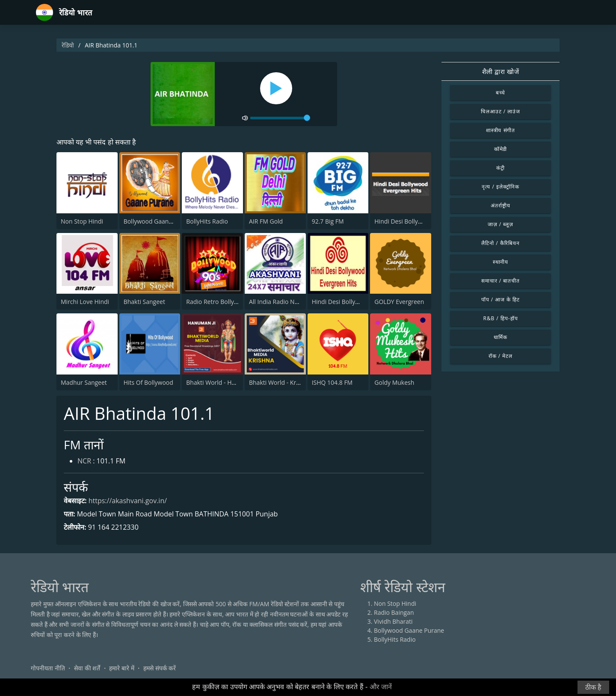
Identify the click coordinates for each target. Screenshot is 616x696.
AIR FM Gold (266, 221)
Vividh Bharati (393, 621)
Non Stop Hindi (82, 221)
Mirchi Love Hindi (85, 302)
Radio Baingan (394, 612)
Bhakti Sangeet (144, 302)
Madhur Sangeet (84, 382)
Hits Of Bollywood (148, 382)
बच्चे (501, 93)
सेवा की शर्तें (87, 668)
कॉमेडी (501, 149)
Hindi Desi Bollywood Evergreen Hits (425, 221)
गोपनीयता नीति (48, 668)
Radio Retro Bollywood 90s (223, 302)
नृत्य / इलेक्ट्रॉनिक (500, 187)
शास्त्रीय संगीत (501, 130)
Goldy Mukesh (394, 382)
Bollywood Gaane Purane (159, 221)
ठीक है (593, 687)
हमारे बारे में (121, 668)
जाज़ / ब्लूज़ (500, 224)
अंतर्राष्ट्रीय (500, 205)
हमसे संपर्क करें (160, 668)
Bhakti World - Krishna (280, 382)
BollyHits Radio (207, 221)
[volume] (280, 118)
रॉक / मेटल (500, 356)
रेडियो (68, 45)
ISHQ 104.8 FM (332, 382)
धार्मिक (500, 337)
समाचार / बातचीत (500, 281)
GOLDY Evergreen (399, 302)
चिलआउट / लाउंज (500, 111)
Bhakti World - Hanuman (220, 382)
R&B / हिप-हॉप (501, 318)
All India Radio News (277, 302)
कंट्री (500, 168)
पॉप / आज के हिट (500, 299)
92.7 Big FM (328, 221)
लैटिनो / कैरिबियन (500, 243)
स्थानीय (501, 262)
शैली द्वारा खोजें (501, 71)
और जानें (381, 687)
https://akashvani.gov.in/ (128, 501)
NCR (84, 461)
